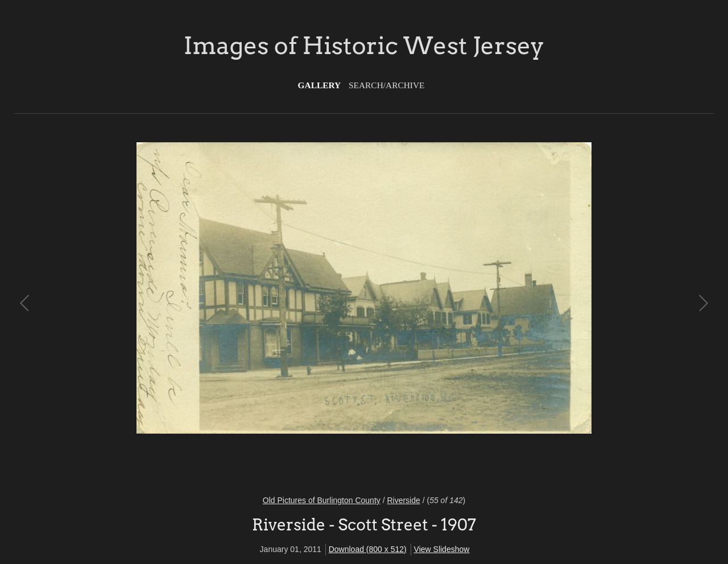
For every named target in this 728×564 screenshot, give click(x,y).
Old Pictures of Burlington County (322, 500)
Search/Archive (386, 85)
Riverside (403, 500)
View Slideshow (442, 549)
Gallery (320, 85)
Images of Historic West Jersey (364, 46)
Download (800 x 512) (368, 549)
